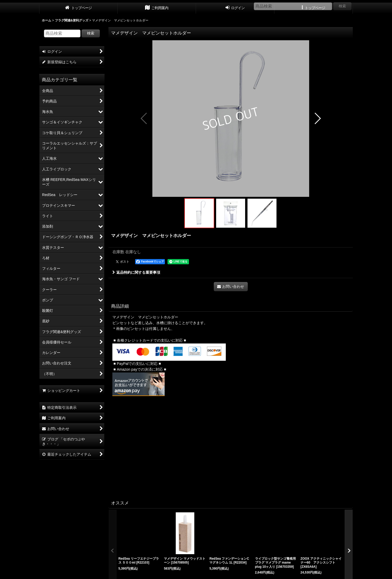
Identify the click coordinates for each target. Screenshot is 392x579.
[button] (144, 118)
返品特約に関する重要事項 (136, 272)
